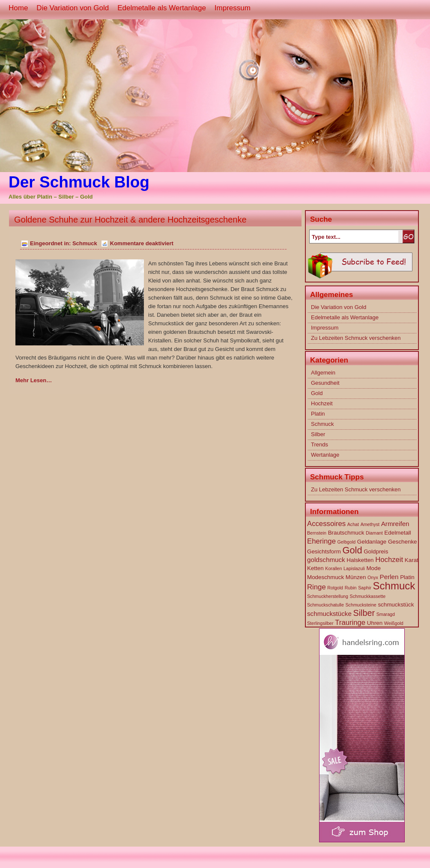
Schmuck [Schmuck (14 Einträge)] (394, 586)
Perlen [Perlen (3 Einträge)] (389, 577)
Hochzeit (322, 403)
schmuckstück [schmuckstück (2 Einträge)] (396, 605)
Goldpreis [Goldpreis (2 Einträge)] (376, 551)
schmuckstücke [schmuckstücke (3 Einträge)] (329, 614)
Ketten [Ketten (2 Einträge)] (315, 568)
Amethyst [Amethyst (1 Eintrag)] (370, 524)
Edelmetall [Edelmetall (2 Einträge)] (397, 533)
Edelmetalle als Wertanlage (162, 8)
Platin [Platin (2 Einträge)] (407, 577)
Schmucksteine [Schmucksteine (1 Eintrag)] (361, 605)
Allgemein (323, 373)
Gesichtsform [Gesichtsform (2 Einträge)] (324, 551)
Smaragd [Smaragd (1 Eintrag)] (386, 614)
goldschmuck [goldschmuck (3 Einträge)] (326, 560)
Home (18, 8)
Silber (318, 434)
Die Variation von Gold (73, 8)
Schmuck (85, 243)
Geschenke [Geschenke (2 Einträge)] (403, 542)
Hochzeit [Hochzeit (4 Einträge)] (389, 560)
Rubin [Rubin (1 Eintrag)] (351, 588)
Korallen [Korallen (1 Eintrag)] (333, 568)
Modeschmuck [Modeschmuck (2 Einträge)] (325, 577)
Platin (318, 414)
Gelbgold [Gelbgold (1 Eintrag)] (347, 542)
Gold (317, 393)
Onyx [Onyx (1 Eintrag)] (373, 577)
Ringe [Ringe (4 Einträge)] (317, 587)
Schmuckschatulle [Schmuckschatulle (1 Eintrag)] (325, 605)
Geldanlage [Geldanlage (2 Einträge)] (372, 542)
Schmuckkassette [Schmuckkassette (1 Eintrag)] (368, 596)
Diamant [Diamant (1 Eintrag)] (374, 533)
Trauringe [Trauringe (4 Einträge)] (350, 623)
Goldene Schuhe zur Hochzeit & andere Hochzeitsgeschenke (130, 220)
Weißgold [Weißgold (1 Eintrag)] (394, 623)
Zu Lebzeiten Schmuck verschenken (356, 338)
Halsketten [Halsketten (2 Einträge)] (360, 560)
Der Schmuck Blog (79, 182)
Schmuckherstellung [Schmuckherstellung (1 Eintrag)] (328, 596)
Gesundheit (325, 383)
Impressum (233, 8)
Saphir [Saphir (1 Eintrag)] (365, 588)
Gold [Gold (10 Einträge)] (352, 550)
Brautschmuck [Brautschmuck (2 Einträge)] (346, 533)
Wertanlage (325, 455)
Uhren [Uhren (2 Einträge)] (375, 623)
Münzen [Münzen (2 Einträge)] (356, 577)
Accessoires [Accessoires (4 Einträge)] (326, 524)
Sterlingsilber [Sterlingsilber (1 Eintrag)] (320, 623)
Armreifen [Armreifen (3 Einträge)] (395, 524)
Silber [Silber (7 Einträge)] (364, 613)
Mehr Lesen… (34, 380)
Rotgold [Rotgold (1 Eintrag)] (335, 588)
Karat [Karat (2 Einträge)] (412, 560)
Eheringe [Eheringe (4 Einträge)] (321, 541)
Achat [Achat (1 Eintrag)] (353, 524)
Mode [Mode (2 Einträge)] (373, 568)
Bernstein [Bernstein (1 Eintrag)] (317, 533)
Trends (320, 444)
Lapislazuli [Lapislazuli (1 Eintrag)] (354, 568)
